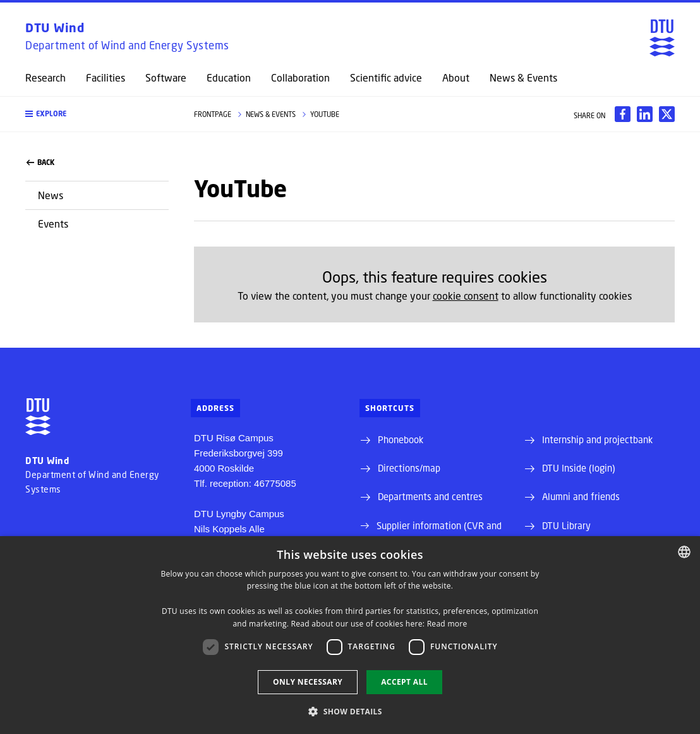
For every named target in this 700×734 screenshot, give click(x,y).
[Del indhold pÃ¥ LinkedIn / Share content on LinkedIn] (645, 114)
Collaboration (300, 78)
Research (45, 78)
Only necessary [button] (308, 682)
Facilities (106, 78)
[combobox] (684, 552)
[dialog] (350, 635)
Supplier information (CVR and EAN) (439, 532)
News (51, 195)
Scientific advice (386, 78)
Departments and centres (430, 496)
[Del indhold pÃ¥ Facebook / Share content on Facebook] (623, 114)
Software (166, 78)
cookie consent (466, 296)
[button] (97, 114)
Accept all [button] (404, 682)
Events (53, 223)
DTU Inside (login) (579, 468)
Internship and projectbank (597, 439)
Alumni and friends (581, 496)
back (40, 162)
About (456, 78)
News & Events (523, 78)
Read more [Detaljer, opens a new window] (447, 624)
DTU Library (566, 525)
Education (229, 78)
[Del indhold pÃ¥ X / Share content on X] (667, 114)
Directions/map (409, 468)
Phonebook (401, 439)
